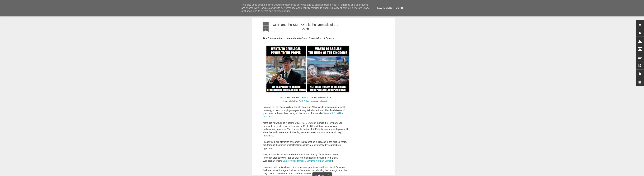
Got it (400, 8)
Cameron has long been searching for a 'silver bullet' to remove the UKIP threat (302, 107)
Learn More (385, 8)
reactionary (289, 34)
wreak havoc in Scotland (326, 62)
